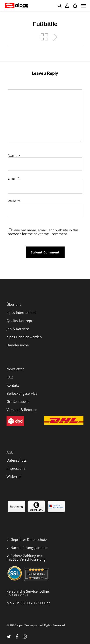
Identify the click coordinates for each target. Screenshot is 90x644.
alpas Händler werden (24, 337)
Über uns (14, 304)
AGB (10, 452)
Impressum (16, 468)
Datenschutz (16, 460)
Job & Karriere (18, 329)
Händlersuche (18, 345)
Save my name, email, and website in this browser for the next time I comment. (43, 232)
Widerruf (14, 476)
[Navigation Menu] (83, 6)
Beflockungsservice (22, 393)
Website (14, 201)
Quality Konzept (19, 321)
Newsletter (15, 369)
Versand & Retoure (22, 410)
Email (14, 178)
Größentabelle (18, 401)
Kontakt (13, 385)
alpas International (21, 312)
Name (14, 155)
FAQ (10, 377)
